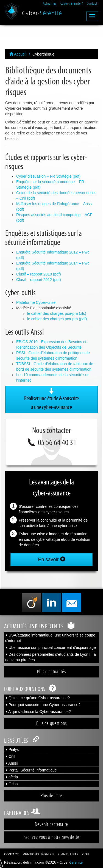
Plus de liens (52, 795)
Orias (11, 784)
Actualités (50, 3)
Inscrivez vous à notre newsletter (52, 837)
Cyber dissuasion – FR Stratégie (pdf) (48, 176)
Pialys (12, 749)
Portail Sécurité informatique (31, 770)
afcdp (12, 777)
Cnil (10, 756)
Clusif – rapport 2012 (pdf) (39, 280)
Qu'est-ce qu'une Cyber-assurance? (37, 698)
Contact (92, 3)
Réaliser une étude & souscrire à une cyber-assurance (51, 399)
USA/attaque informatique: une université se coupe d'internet (50, 638)
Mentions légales (38, 854)
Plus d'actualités (51, 671)
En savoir (51, 559)
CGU (86, 854)
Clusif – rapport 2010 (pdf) (39, 274)
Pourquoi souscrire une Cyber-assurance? (43, 705)
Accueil (18, 54)
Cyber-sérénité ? (72, 3)
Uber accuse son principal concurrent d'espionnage (51, 647)
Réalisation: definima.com (24, 863)
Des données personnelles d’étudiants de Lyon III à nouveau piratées (51, 657)
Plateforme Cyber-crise (36, 302)
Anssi (11, 763)
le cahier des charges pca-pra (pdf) (57, 319)
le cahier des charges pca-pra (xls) (57, 313)
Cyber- (42, 12)
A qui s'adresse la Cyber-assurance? (38, 712)
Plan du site (68, 854)
